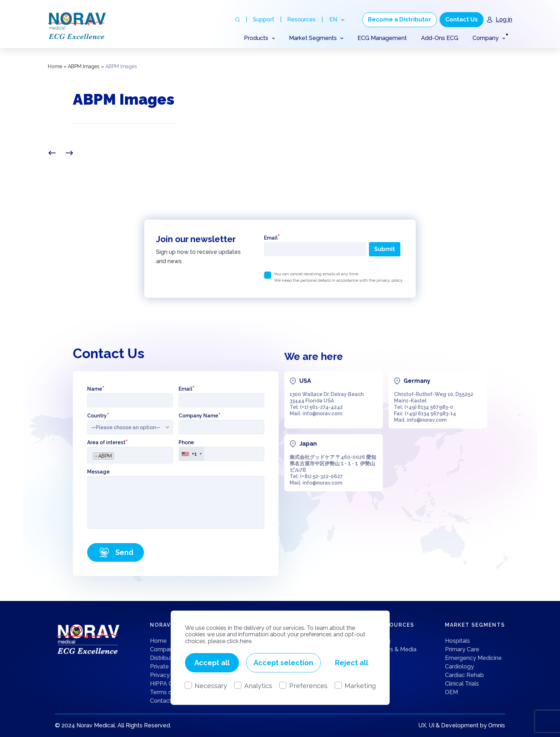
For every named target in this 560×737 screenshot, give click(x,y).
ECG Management (382, 38)
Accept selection (283, 663)
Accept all (212, 663)
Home (55, 66)
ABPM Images (84, 66)
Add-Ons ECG (440, 38)
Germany (417, 381)
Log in (504, 19)
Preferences (308, 686)
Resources (301, 19)
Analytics (258, 686)
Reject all (352, 663)
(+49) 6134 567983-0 (429, 407)
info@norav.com (322, 413)
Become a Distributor (399, 19)
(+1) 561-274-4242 (321, 407)
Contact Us (462, 19)
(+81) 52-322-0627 (321, 476)
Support (264, 19)
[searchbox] (118, 454)
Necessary (211, 686)
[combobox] (130, 455)
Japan (308, 444)
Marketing (360, 686)
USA (305, 381)
